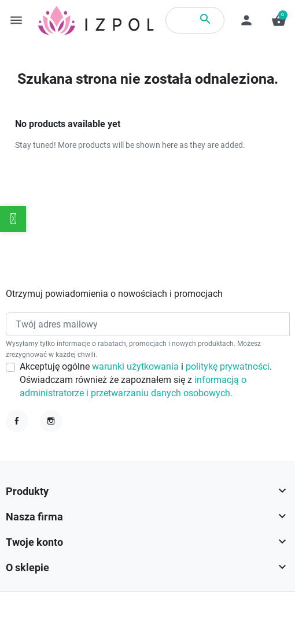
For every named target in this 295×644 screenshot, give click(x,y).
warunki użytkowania (137, 367)
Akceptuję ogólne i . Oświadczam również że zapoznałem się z (146, 380)
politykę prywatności (228, 367)
